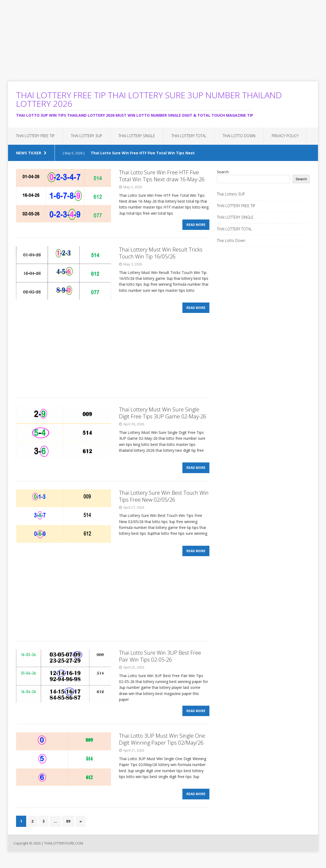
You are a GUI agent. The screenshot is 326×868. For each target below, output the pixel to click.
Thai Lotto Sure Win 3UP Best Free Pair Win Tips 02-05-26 (160, 663)
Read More (196, 226)
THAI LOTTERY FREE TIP (35, 136)
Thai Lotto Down (239, 136)
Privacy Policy (285, 136)
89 (68, 831)
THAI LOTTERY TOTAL (189, 136)
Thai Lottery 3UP (87, 136)
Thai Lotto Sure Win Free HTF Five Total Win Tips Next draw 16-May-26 (162, 176)
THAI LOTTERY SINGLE (137, 136)
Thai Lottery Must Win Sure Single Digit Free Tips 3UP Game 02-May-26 (163, 416)
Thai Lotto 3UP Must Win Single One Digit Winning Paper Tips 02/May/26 (162, 747)
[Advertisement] (160, 37)
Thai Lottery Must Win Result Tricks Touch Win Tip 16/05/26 (161, 255)
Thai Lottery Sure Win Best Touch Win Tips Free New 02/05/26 (164, 501)
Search (223, 172)
